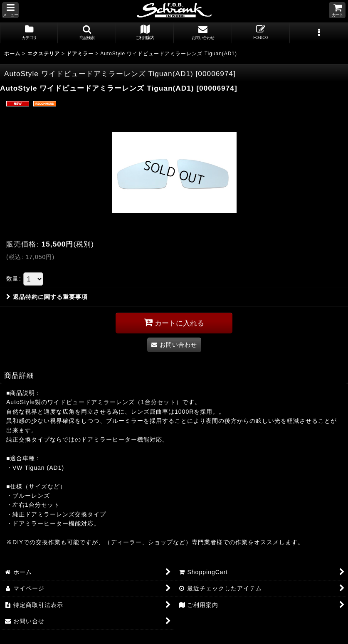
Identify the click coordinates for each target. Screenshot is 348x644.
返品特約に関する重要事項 (47, 297)
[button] (10, 10)
